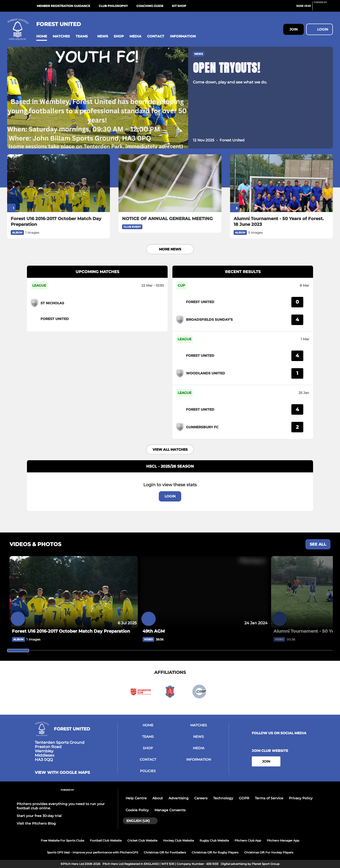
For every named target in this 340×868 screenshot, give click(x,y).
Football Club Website (106, 840)
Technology (223, 798)
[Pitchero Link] (323, 8)
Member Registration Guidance (63, 6)
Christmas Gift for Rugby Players (215, 852)
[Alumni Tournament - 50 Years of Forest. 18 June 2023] (281, 183)
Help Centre (136, 798)
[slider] (18, 651)
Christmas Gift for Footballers (165, 852)
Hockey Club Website (178, 840)
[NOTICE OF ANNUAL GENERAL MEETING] (170, 183)
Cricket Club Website (142, 840)
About (158, 798)
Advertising (179, 798)
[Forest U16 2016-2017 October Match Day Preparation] (59, 183)
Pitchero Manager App (283, 840)
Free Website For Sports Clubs (62, 840)
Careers (201, 798)
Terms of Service (269, 798)
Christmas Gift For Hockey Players (269, 852)
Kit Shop (179, 6)
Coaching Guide (150, 6)
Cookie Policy (137, 810)
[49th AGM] (204, 631)
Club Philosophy (113, 6)
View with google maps (62, 773)
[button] (42, 36)
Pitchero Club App (248, 840)
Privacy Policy (301, 798)
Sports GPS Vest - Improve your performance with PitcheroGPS (93, 852)
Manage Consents (170, 810)
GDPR (244, 798)
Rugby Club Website (214, 840)
